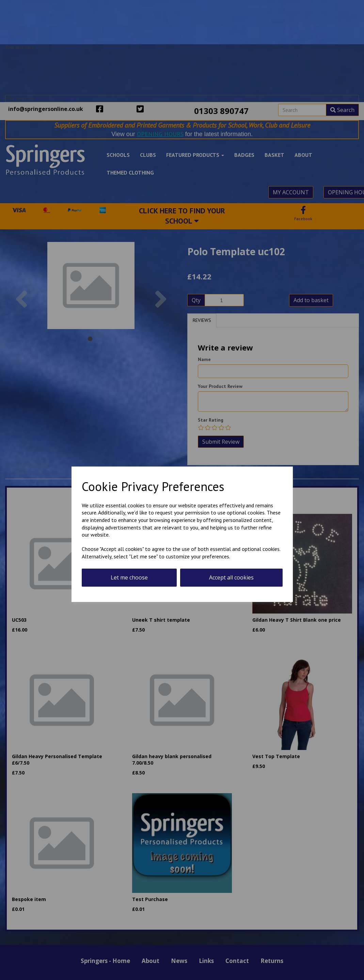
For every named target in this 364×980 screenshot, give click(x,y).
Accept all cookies (231, 577)
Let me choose (129, 577)
